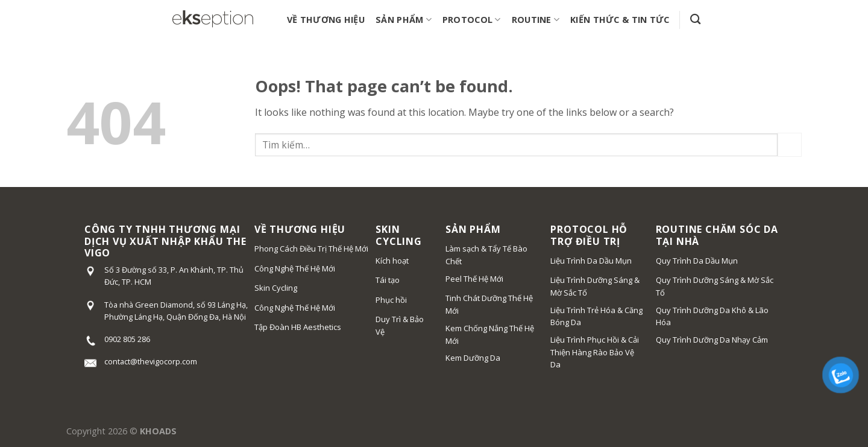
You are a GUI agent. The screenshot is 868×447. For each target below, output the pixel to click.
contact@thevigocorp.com (151, 361)
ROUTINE (536, 20)
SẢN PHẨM (404, 20)
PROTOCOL (472, 20)
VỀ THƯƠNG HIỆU (326, 20)
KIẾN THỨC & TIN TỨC (620, 20)
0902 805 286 (127, 339)
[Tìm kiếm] (695, 20)
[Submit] (790, 144)
